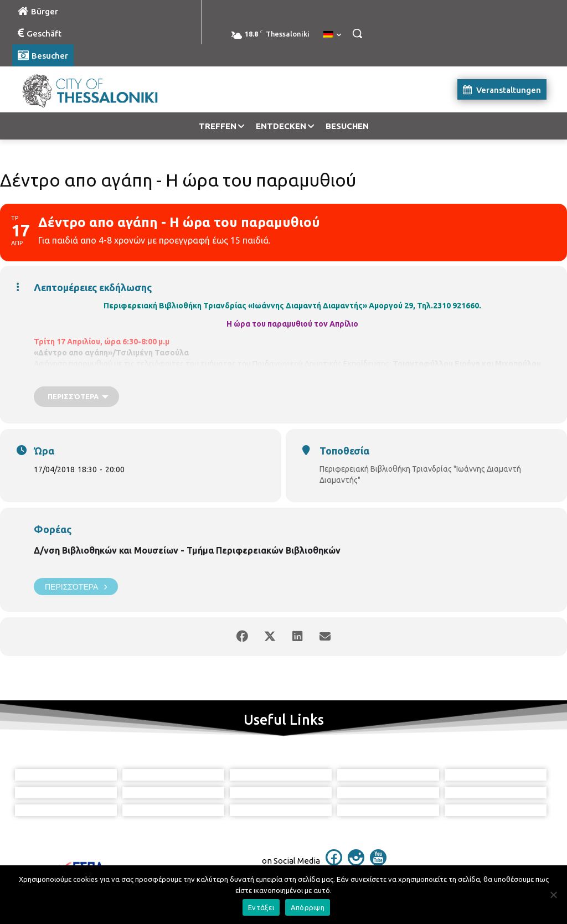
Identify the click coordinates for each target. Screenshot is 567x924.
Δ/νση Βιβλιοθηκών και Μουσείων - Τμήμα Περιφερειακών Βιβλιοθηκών (187, 550)
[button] (357, 33)
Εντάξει (261, 907)
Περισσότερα (76, 587)
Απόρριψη (308, 907)
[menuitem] (332, 35)
